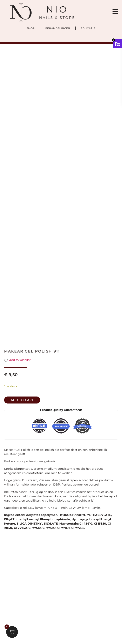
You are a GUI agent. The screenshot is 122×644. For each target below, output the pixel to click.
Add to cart (22, 400)
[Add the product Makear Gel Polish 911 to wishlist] (61, 360)
